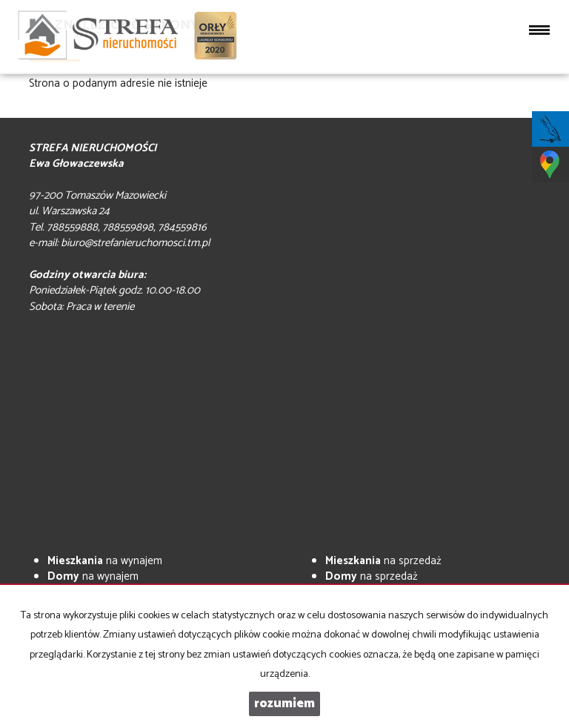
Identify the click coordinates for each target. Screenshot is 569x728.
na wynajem (105, 561)
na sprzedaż (383, 561)
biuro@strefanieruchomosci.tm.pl (135, 243)
